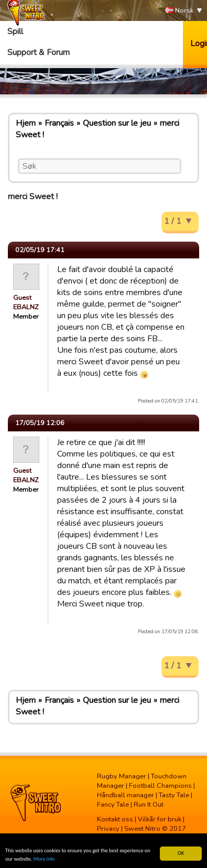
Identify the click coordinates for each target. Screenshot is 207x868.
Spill (15, 31)
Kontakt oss (115, 819)
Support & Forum (39, 52)
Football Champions (160, 786)
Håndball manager (126, 795)
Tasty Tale (174, 795)
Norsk (179, 11)
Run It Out (149, 805)
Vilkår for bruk (160, 819)
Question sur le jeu (117, 123)
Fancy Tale (113, 805)
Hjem (26, 123)
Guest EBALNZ (26, 302)
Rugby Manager (122, 776)
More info (44, 859)
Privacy (108, 829)
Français (59, 123)
